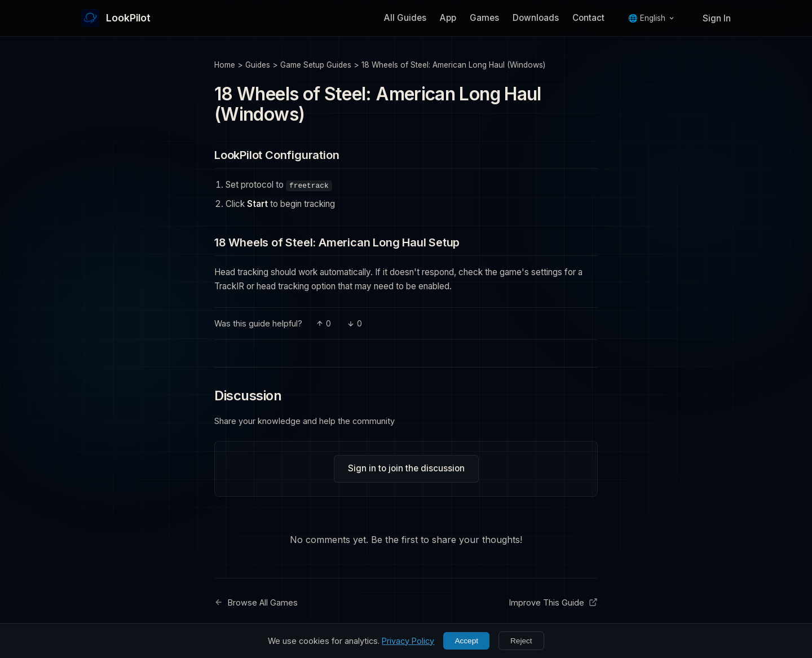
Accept (466, 641)
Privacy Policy (408, 641)
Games (484, 18)
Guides (258, 65)
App (448, 18)
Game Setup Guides (316, 65)
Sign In (717, 18)
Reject (521, 641)
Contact (588, 18)
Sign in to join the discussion (406, 468)
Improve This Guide (553, 602)
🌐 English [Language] (651, 18)
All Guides (405, 18)
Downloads (536, 18)
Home (225, 65)
